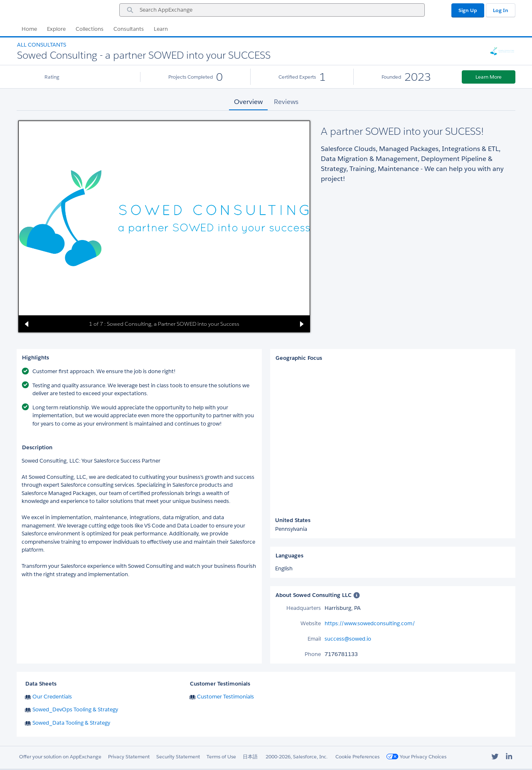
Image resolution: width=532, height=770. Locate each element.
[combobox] (272, 10)
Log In (501, 10)
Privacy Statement (129, 756)
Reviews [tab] (286, 102)
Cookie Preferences (357, 756)
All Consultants (42, 45)
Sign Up (468, 10)
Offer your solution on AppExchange (60, 756)
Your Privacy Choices (416, 756)
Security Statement (178, 756)
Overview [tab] (248, 102)
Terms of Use (221, 756)
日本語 (250, 756)
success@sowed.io (348, 639)
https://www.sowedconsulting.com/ (370, 623)
